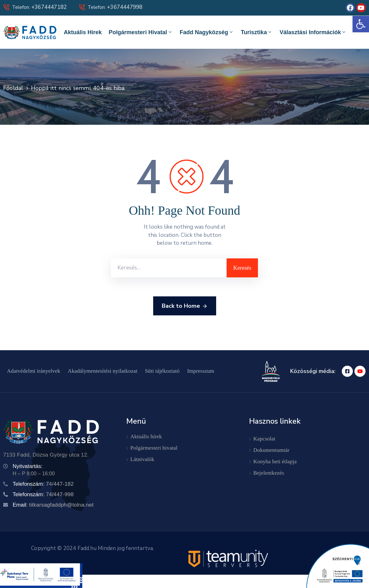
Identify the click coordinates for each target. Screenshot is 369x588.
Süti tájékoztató (162, 371)
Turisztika (257, 32)
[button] (361, 24)
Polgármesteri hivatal (141, 32)
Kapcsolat (265, 439)
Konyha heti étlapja (275, 462)
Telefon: (39, 7)
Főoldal (13, 88)
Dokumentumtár (272, 450)
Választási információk (313, 32)
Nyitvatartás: (28, 466)
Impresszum (201, 371)
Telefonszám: (43, 484)
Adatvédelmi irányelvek (34, 371)
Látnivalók (142, 459)
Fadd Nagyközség (207, 32)
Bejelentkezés (269, 473)
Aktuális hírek (83, 32)
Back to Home (185, 306)
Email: (53, 505)
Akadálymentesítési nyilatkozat (103, 371)
